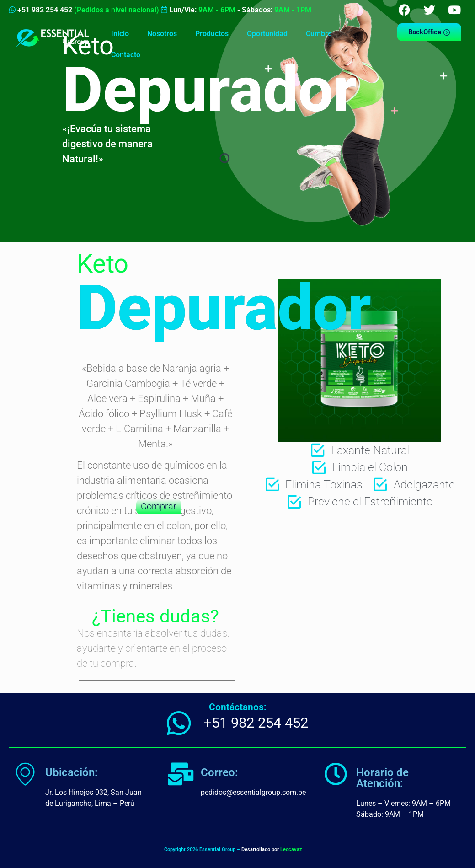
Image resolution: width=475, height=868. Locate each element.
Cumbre (319, 34)
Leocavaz (291, 849)
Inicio (120, 34)
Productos (212, 34)
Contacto (126, 55)
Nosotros (162, 34)
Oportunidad (267, 34)
